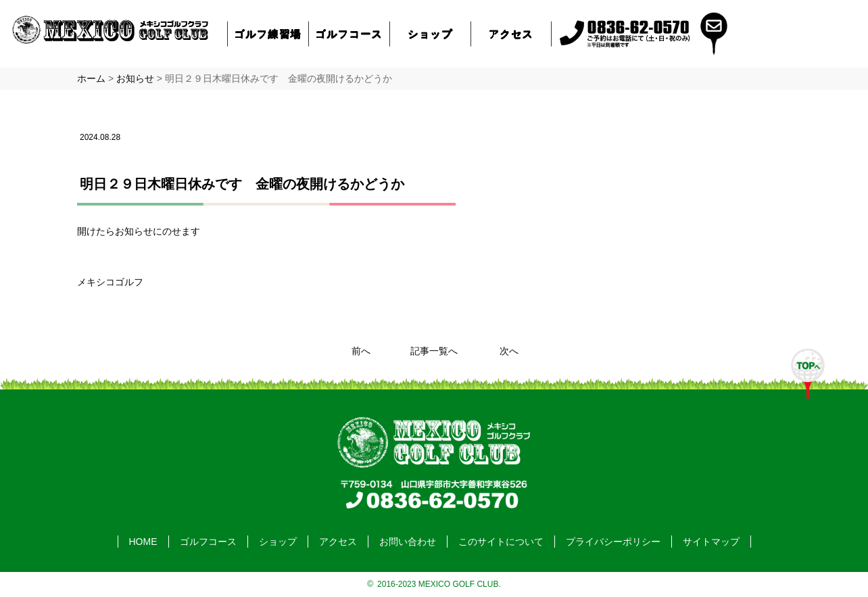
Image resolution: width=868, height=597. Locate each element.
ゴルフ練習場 (268, 33)
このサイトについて (501, 542)
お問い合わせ (408, 542)
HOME (143, 542)
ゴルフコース (349, 33)
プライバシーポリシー (613, 542)
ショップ (430, 33)
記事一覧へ (434, 351)
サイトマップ (711, 542)
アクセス (511, 33)
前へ (361, 351)
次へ (509, 351)
